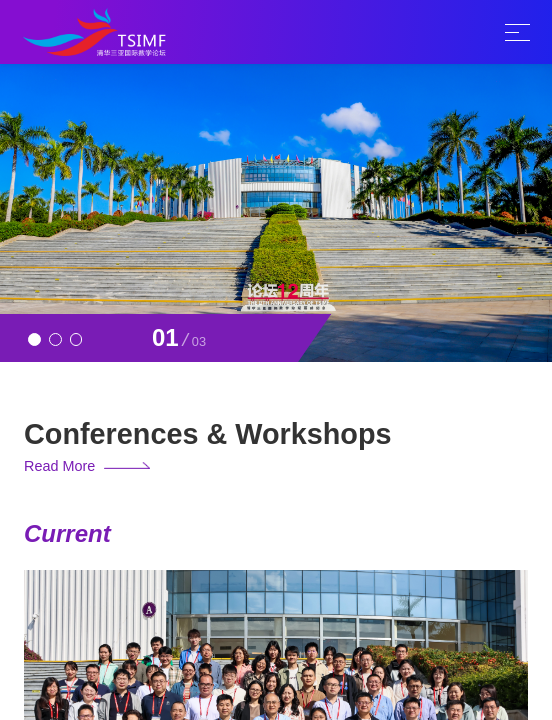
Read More (59, 466)
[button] (34, 339)
